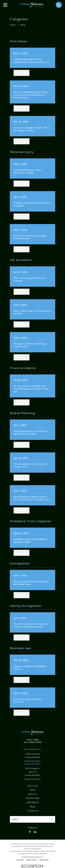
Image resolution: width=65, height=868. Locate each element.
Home (32, 790)
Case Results (32, 802)
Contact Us (33, 811)
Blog (33, 807)
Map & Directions (33, 761)
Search (16, 819)
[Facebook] (30, 832)
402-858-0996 (33, 742)
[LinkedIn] (35, 832)
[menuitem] (20, 860)
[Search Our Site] (52, 819)
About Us (32, 794)
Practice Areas (32, 798)
